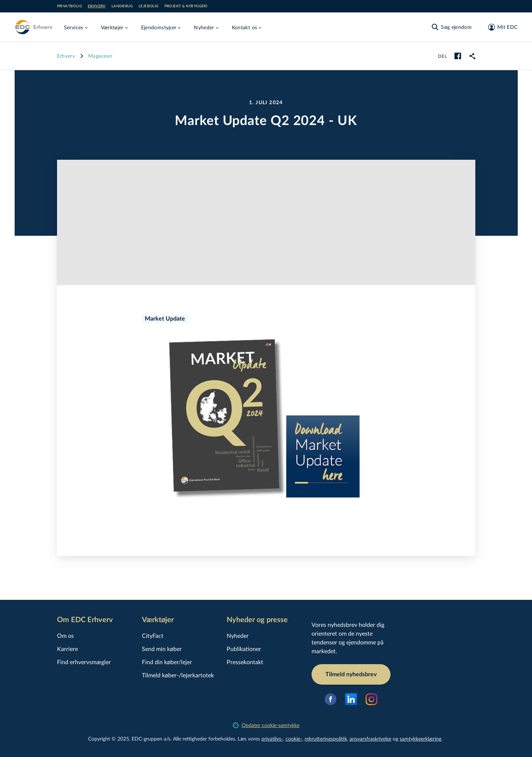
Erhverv (97, 6)
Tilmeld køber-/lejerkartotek (178, 675)
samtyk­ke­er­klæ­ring (420, 739)
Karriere (67, 649)
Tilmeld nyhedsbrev (351, 674)
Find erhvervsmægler (84, 662)
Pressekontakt (245, 662)
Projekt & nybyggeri (186, 6)
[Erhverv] (33, 27)
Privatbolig (69, 6)
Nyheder (238, 635)
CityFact (153, 635)
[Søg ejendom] (451, 27)
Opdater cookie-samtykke (266, 725)
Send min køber (162, 649)
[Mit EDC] (500, 27)
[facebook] (458, 56)
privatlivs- (272, 739)
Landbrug (122, 6)
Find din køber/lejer (167, 662)
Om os (65, 635)
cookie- (294, 739)
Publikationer (244, 649)
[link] (472, 56)
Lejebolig (149, 6)
